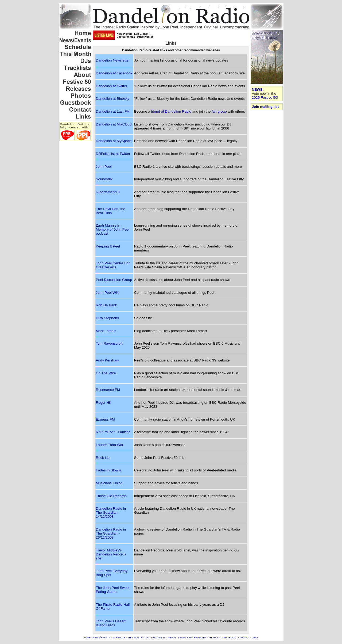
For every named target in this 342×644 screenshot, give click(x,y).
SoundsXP (104, 179)
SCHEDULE (119, 638)
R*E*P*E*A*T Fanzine (113, 432)
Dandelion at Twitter (112, 86)
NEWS (257, 89)
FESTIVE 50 (185, 638)
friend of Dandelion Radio (171, 111)
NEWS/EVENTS (102, 638)
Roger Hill (104, 403)
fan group (219, 111)
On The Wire (106, 373)
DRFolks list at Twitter (113, 154)
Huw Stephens (108, 318)
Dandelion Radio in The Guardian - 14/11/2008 (111, 512)
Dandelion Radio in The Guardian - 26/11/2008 (111, 533)
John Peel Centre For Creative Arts (113, 265)
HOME (87, 638)
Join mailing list (265, 107)
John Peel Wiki (108, 293)
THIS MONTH (135, 638)
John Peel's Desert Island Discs (111, 623)
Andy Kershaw (107, 360)
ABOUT (172, 638)
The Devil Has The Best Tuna (111, 211)
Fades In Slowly (108, 470)
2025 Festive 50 (265, 98)
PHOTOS (213, 638)
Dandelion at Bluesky (113, 99)
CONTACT (244, 638)
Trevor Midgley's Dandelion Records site (111, 554)
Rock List (103, 458)
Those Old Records (111, 496)
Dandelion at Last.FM (113, 111)
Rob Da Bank (106, 305)
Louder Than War (110, 445)
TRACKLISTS (158, 638)
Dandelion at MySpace (114, 141)
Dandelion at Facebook (114, 73)
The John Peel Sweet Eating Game (113, 590)
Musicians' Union (109, 483)
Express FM (105, 419)
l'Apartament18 (108, 192)
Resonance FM (108, 390)
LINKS (255, 638)
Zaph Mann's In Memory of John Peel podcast (113, 229)
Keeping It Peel (108, 246)
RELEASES (200, 638)
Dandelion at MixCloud (114, 124)
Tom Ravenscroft (109, 343)
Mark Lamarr (106, 331)
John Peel (104, 167)
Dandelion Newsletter (113, 60)
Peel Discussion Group (114, 280)
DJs (147, 638)
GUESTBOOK (228, 638)
